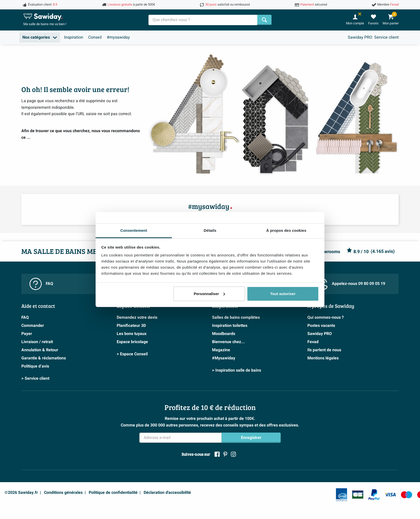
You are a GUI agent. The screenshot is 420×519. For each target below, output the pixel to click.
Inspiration (74, 37)
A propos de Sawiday (331, 306)
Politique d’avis (35, 366)
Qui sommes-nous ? (326, 317)
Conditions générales (63, 493)
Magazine (221, 350)
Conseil (95, 37)
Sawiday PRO (360, 37)
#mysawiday (118, 37)
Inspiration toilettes (230, 326)
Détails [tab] (210, 230)
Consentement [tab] (134, 230)
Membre (388, 5)
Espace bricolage (132, 342)
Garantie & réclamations (44, 358)
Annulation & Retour (40, 350)
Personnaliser (209, 294)
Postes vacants (321, 326)
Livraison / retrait (37, 342)
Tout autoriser (283, 294)
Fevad (313, 342)
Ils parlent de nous (324, 350)
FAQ (41, 284)
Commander (33, 326)
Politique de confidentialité (113, 493)
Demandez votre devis (137, 317)
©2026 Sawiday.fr (21, 493)
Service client (386, 37)
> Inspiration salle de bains (237, 370)
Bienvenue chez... (228, 342)
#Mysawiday (224, 358)
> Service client (35, 378)
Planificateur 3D (131, 326)
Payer (27, 334)
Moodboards (224, 334)
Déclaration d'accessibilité (167, 493)
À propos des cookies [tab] (286, 230)
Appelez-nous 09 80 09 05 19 (350, 284)
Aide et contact (38, 306)
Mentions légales (323, 358)
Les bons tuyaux (132, 334)
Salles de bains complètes (236, 317)
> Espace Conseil (132, 354)
